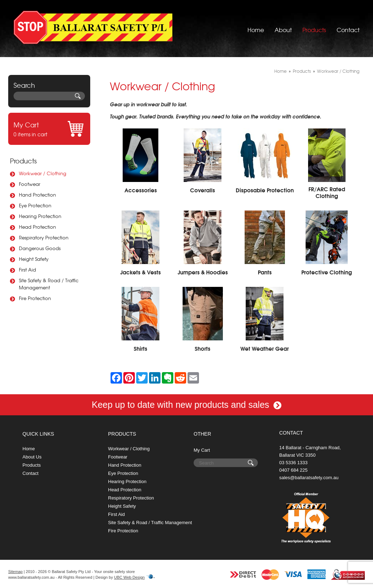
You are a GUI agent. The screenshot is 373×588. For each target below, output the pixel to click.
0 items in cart (49, 129)
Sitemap (15, 572)
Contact (348, 27)
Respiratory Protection (44, 237)
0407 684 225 (293, 470)
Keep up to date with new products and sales (186, 405)
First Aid (27, 270)
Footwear (30, 184)
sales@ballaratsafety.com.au (309, 478)
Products (314, 27)
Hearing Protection (40, 216)
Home (256, 27)
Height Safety (34, 259)
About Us (32, 457)
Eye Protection (35, 205)
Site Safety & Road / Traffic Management (49, 284)
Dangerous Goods (40, 248)
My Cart (202, 450)
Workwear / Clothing (43, 173)
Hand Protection (37, 195)
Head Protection (37, 227)
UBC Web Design (129, 577)
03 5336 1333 (293, 463)
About (283, 27)
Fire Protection (35, 298)
